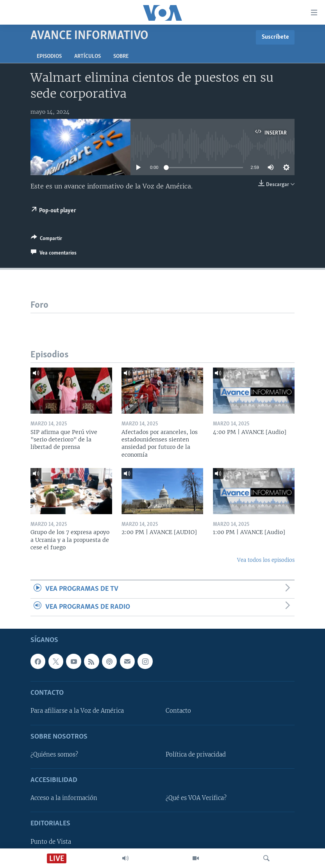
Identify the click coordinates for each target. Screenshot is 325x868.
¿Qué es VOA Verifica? (196, 798)
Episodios (49, 56)
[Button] (46, 240)
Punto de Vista (51, 842)
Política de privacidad (196, 755)
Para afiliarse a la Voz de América (77, 711)
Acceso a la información (64, 798)
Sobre (121, 56)
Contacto (178, 711)
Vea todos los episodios (266, 560)
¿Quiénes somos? (54, 755)
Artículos (87, 56)
